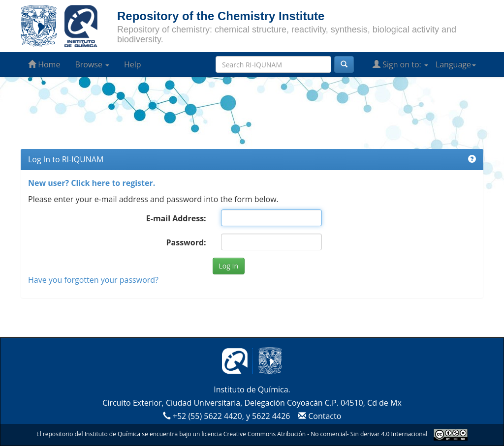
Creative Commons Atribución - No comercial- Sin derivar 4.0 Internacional (325, 434)
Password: (186, 242)
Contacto (319, 416)
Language (456, 64)
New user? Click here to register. (92, 183)
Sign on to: (400, 64)
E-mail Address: (176, 218)
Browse (92, 64)
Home (44, 64)
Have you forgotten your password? (93, 280)
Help (133, 64)
